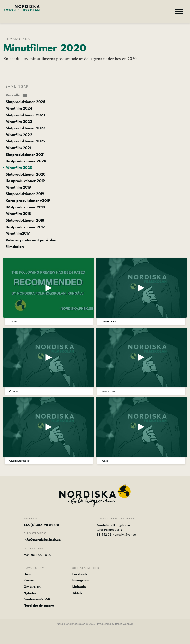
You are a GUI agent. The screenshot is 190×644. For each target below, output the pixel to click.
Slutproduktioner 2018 (25, 221)
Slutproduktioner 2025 (25, 102)
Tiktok (77, 593)
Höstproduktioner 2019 (25, 181)
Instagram (81, 580)
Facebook (80, 574)
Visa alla (17, 95)
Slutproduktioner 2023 (25, 128)
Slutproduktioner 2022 (26, 141)
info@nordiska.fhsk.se (42, 540)
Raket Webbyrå (124, 624)
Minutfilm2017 (18, 234)
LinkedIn (79, 587)
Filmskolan (15, 247)
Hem (27, 574)
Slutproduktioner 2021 (25, 155)
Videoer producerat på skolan (31, 240)
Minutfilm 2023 (19, 122)
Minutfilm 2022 (19, 135)
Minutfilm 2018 (18, 214)
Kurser (29, 580)
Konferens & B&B (37, 599)
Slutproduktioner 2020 (25, 175)
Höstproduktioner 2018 (25, 207)
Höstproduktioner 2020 (26, 161)
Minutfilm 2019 (18, 188)
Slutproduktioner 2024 (25, 115)
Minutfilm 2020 (19, 168)
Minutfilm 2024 (19, 109)
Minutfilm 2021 (18, 148)
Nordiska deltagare (39, 605)
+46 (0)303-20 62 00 (42, 525)
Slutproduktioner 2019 (25, 194)
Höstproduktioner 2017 (25, 227)
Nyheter (30, 593)
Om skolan (32, 587)
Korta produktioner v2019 (28, 201)
